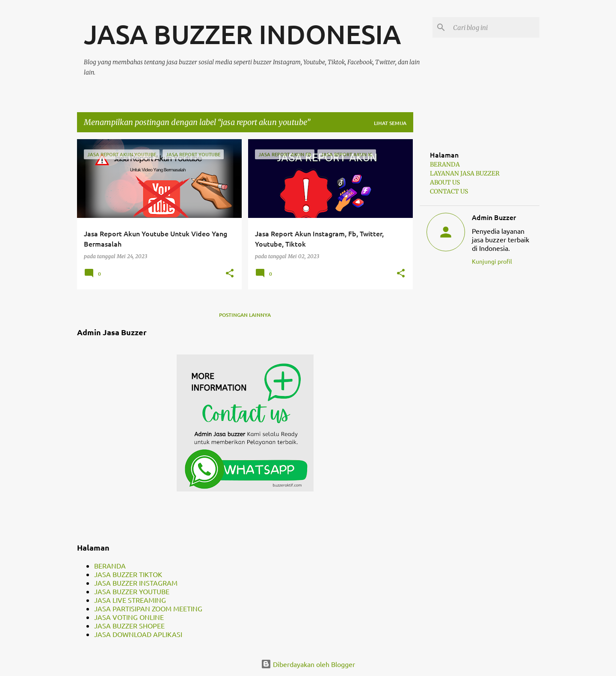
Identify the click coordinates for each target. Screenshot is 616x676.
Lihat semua (390, 123)
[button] (230, 274)
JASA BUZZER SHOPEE (129, 625)
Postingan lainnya (245, 315)
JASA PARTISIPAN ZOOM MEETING (148, 608)
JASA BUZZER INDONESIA (242, 34)
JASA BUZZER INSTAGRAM (136, 583)
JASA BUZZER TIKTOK (128, 574)
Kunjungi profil (492, 261)
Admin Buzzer (494, 217)
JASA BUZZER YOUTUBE (132, 591)
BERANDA (110, 566)
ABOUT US (445, 182)
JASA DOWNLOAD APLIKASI (138, 634)
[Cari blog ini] (495, 27)
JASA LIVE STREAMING (130, 600)
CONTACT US (449, 191)
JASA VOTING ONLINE (129, 617)
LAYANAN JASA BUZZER (465, 173)
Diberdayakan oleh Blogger (308, 664)
